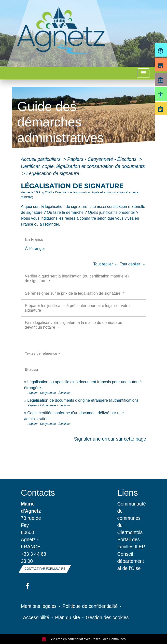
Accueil (26, 156)
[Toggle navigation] (143, 73)
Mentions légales (39, 606)
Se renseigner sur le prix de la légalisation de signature (73, 293)
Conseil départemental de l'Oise (131, 561)
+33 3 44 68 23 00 (34, 558)
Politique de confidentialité (90, 606)
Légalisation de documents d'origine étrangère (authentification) (83, 400)
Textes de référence (41, 353)
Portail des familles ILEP (131, 543)
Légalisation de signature (53, 173)
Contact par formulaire (45, 569)
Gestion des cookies (107, 617)
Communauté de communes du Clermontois (132, 518)
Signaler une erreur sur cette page (110, 439)
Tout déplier (133, 264)
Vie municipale (56, 156)
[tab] (83, 239)
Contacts (35, 493)
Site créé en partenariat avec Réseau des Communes (84, 639)
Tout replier (107, 264)
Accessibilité (36, 617)
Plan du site (67, 617)
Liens (128, 493)
